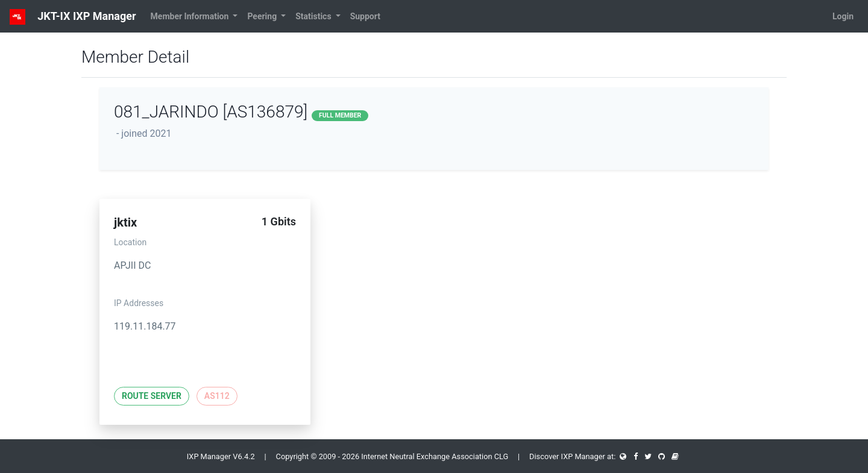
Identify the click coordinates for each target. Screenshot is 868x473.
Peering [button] (263, 16)
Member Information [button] (191, 16)
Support (365, 16)
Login (843, 16)
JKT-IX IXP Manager (73, 17)
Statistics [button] (314, 16)
